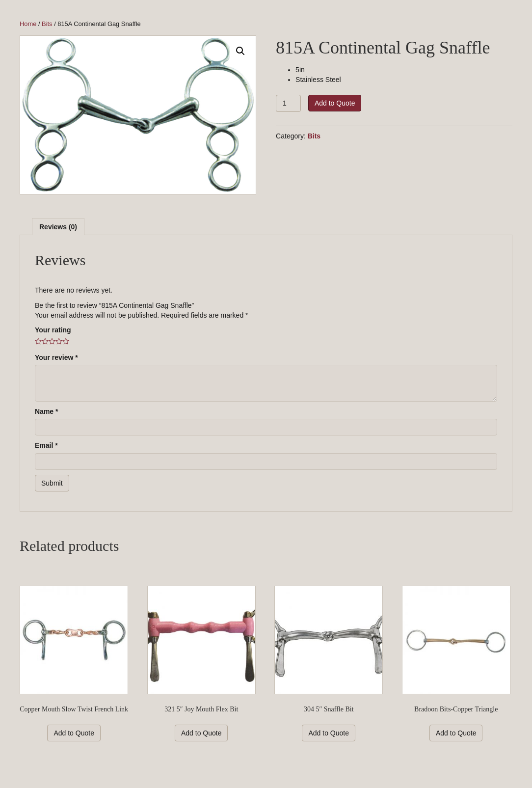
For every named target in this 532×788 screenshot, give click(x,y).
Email (46, 445)
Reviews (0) (58, 227)
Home (28, 24)
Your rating (53, 330)
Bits (47, 24)
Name (46, 411)
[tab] (58, 227)
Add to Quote (335, 103)
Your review (56, 357)
